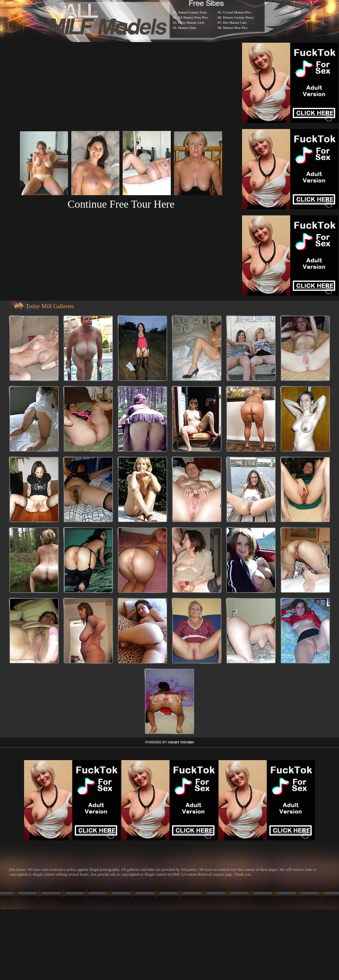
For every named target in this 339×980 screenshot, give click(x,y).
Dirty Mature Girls (191, 22)
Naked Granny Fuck (192, 12)
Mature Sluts (187, 28)
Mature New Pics (235, 28)
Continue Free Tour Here (121, 204)
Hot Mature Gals (235, 22)
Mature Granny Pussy (239, 17)
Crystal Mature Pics (237, 12)
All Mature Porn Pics (193, 17)
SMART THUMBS (181, 742)
